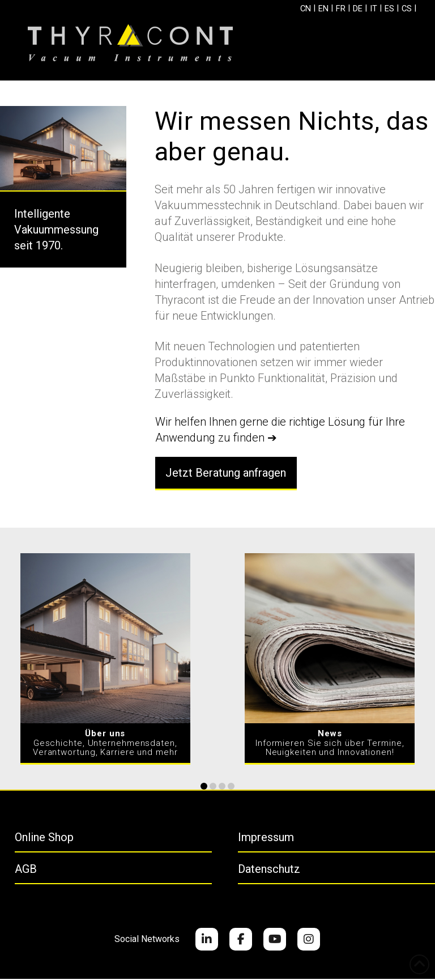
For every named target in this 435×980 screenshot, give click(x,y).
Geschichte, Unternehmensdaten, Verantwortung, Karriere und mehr (105, 744)
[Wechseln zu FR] (334, 10)
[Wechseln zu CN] (295, 10)
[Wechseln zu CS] (409, 10)
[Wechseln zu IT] (372, 10)
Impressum (266, 838)
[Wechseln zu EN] (315, 10)
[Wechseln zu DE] (354, 10)
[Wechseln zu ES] (390, 10)
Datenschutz (269, 870)
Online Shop (44, 838)
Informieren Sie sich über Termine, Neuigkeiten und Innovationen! (330, 744)
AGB (26, 870)
